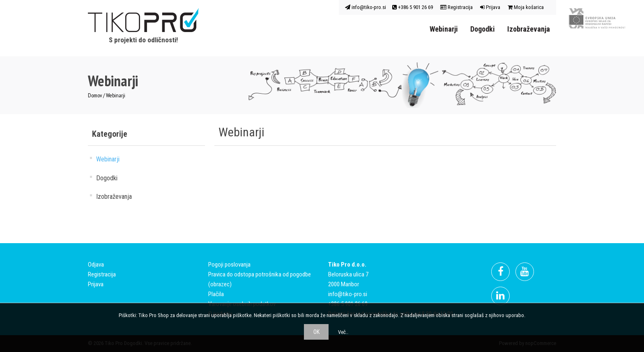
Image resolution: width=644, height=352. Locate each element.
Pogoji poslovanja (229, 265)
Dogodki (483, 29)
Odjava (96, 265)
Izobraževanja (529, 29)
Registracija (457, 7)
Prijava (490, 7)
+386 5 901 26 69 (413, 7)
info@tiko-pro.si (366, 7)
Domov (95, 95)
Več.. (343, 332)
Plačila (216, 294)
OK (316, 332)
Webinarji (444, 29)
